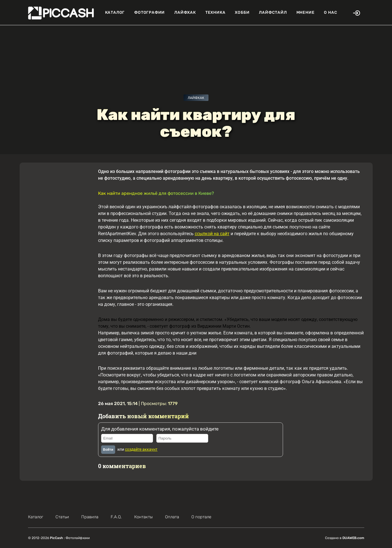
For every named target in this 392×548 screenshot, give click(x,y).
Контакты (143, 517)
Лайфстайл (273, 12)
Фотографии (149, 12)
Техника (215, 12)
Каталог (115, 12)
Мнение (306, 12)
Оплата (172, 517)
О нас (330, 12)
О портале (201, 517)
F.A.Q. (116, 517)
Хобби (242, 12)
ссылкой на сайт (212, 234)
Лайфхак (185, 12)
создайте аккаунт (141, 449)
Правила (90, 517)
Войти (108, 450)
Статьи (62, 517)
